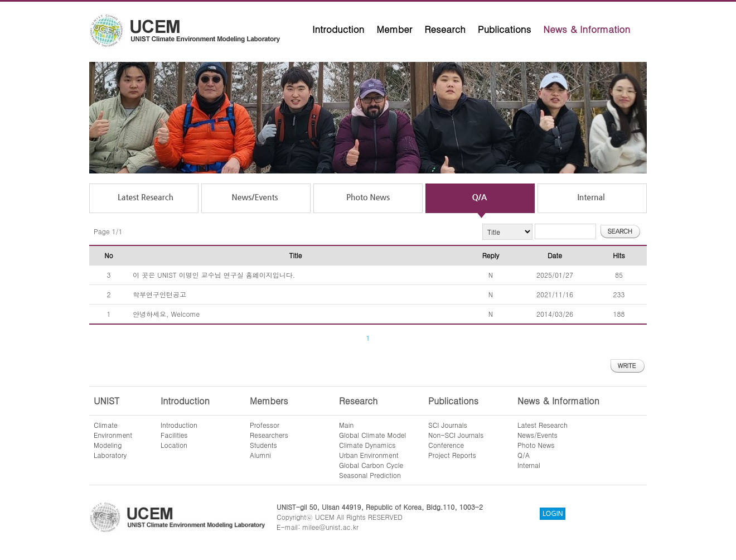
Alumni (260, 455)
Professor (265, 425)
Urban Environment (369, 455)
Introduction (338, 29)
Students (263, 445)
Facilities (174, 435)
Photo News (536, 445)
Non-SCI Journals (456, 435)
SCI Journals (448, 425)
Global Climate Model (372, 435)
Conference (446, 445)
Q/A (524, 455)
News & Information (587, 29)
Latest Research (543, 425)
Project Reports (452, 455)
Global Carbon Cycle (371, 465)
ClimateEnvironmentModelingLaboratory (113, 440)
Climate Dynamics (367, 445)
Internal (529, 465)
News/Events (538, 435)
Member (394, 29)
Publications (505, 29)
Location (174, 445)
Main (346, 425)
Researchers (269, 435)
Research (445, 29)
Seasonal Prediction (370, 475)
